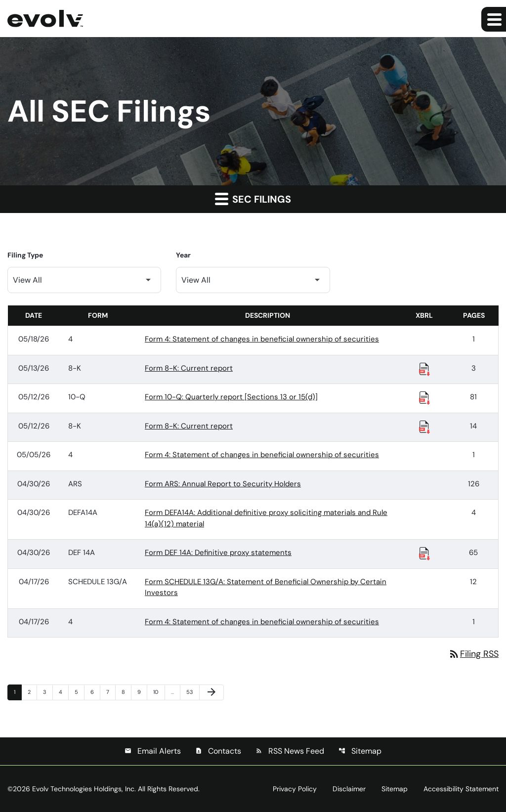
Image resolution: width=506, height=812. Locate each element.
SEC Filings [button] (253, 199)
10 (159, 692)
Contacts (218, 751)
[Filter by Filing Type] (84, 280)
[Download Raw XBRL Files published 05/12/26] (424, 397)
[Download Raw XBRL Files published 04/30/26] (424, 553)
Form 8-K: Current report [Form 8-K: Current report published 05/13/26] (189, 368)
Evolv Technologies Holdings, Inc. (84, 789)
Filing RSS (473, 654)
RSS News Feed (290, 751)
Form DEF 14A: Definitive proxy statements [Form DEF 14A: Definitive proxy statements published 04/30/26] (218, 553)
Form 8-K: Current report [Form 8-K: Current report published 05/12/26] (189, 426)
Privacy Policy (295, 789)
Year (183, 255)
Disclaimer (349, 789)
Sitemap (360, 751)
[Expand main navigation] (494, 19)
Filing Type (25, 255)
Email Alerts (153, 751)
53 (192, 692)
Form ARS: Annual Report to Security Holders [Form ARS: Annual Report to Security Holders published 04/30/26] (223, 484)
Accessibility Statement (461, 789)
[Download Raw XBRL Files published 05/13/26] (424, 369)
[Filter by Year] (253, 280)
